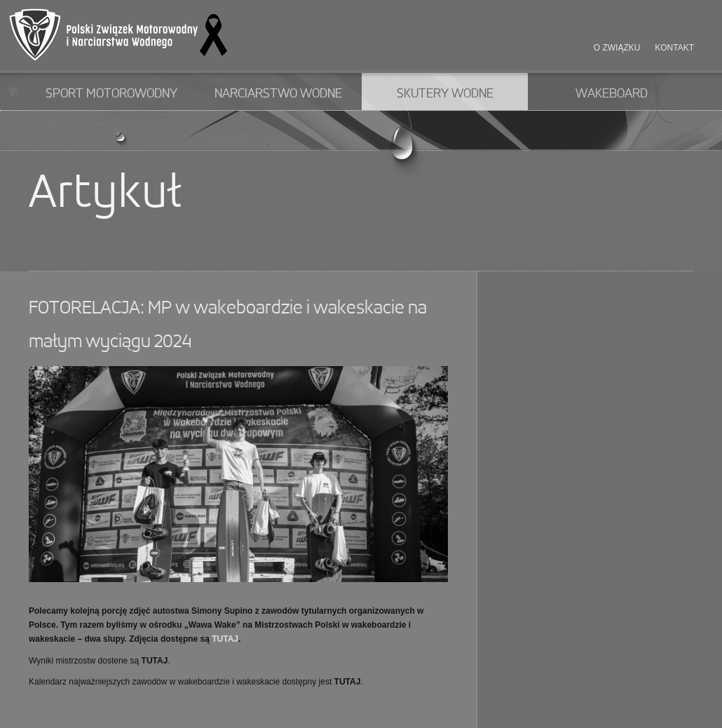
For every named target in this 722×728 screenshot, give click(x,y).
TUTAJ (225, 639)
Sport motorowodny (111, 94)
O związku (617, 48)
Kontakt (674, 48)
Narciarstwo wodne (278, 94)
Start (14, 92)
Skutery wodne (445, 94)
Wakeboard (612, 94)
